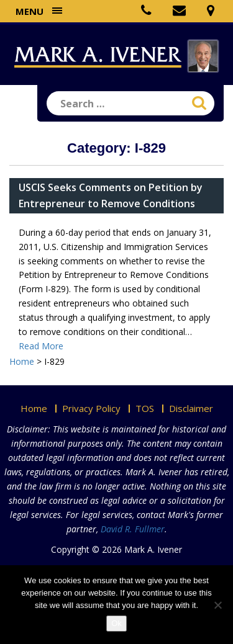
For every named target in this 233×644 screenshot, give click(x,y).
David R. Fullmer (133, 529)
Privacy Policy (91, 408)
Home (34, 408)
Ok (116, 623)
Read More (41, 346)
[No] (217, 605)
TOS (145, 408)
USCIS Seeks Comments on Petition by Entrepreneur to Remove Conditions (111, 195)
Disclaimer (191, 408)
